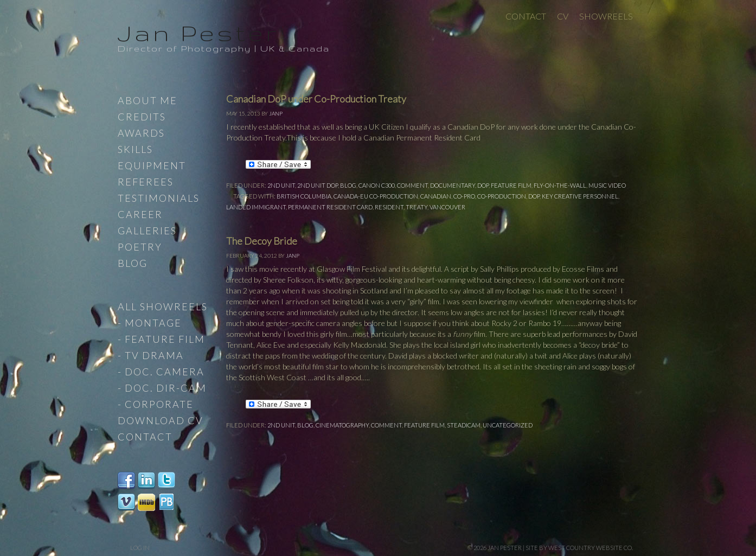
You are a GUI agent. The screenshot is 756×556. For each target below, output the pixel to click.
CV (563, 16)
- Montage (150, 323)
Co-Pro (464, 196)
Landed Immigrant (256, 207)
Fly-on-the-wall (560, 185)
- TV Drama (151, 355)
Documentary (453, 185)
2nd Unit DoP (318, 185)
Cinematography (342, 425)
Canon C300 (377, 185)
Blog (348, 185)
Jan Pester (198, 33)
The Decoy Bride (262, 241)
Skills (135, 149)
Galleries (147, 231)
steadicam (464, 425)
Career (140, 214)
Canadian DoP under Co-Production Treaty (316, 99)
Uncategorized (508, 425)
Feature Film (511, 185)
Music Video (607, 185)
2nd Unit (281, 185)
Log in (140, 548)
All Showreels (163, 306)
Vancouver (447, 207)
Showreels (606, 16)
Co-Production (502, 196)
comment (412, 185)
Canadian (436, 196)
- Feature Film (161, 339)
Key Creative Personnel (580, 196)
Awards (141, 133)
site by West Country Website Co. (579, 548)
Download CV (161, 420)
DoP (483, 185)
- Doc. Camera (161, 372)
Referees (146, 182)
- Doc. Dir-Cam (162, 388)
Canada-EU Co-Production (376, 196)
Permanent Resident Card (330, 207)
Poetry (140, 247)
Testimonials (159, 198)
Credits (142, 117)
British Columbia (304, 196)
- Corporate (156, 404)
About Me (148, 100)
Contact (526, 16)
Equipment (152, 165)
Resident (389, 207)
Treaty (417, 207)
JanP (276, 113)
